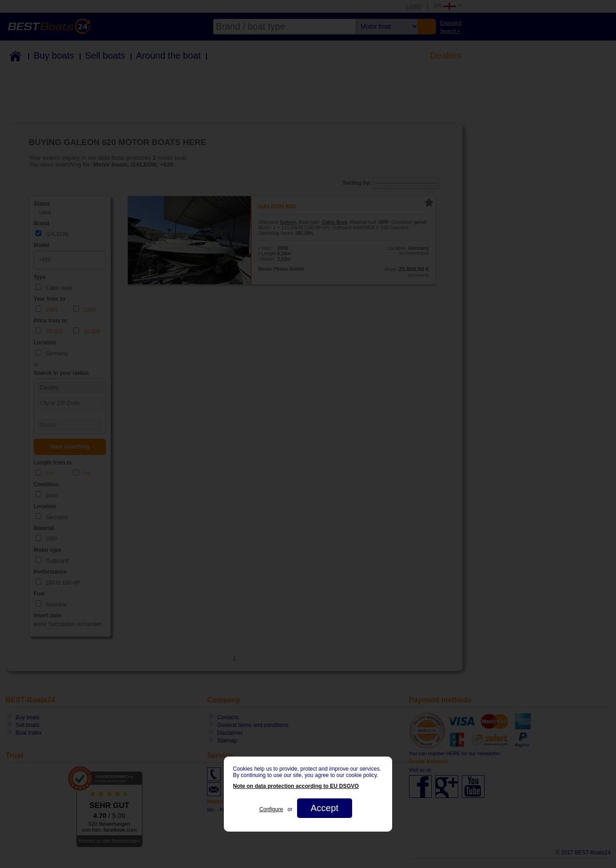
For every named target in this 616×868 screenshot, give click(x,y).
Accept (325, 808)
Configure (271, 809)
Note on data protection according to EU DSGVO (296, 786)
